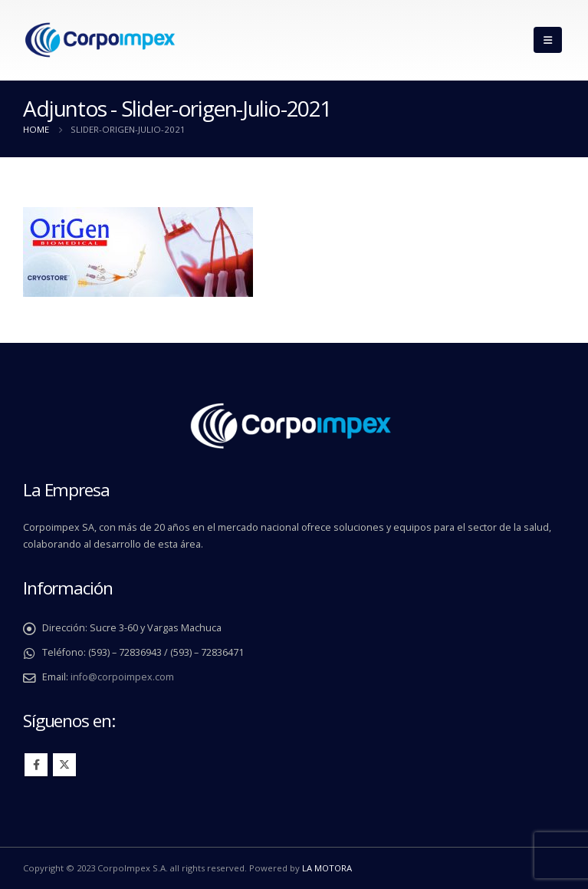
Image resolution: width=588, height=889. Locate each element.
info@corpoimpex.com (122, 677)
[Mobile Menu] (548, 40)
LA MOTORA (327, 868)
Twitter (64, 765)
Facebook (36, 765)
